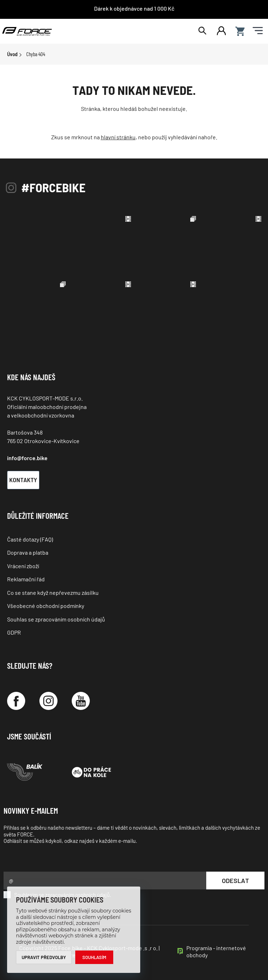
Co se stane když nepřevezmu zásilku (53, 593)
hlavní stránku (118, 137)
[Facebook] (16, 701)
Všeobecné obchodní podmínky (46, 606)
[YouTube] (81, 701)
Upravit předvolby (44, 957)
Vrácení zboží (23, 566)
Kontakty (23, 480)
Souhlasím (94, 957)
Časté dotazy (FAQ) (30, 539)
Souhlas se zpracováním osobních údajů (56, 619)
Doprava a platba (28, 552)
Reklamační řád (26, 579)
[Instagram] (48, 701)
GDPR (14, 632)
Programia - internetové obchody (216, 951)
